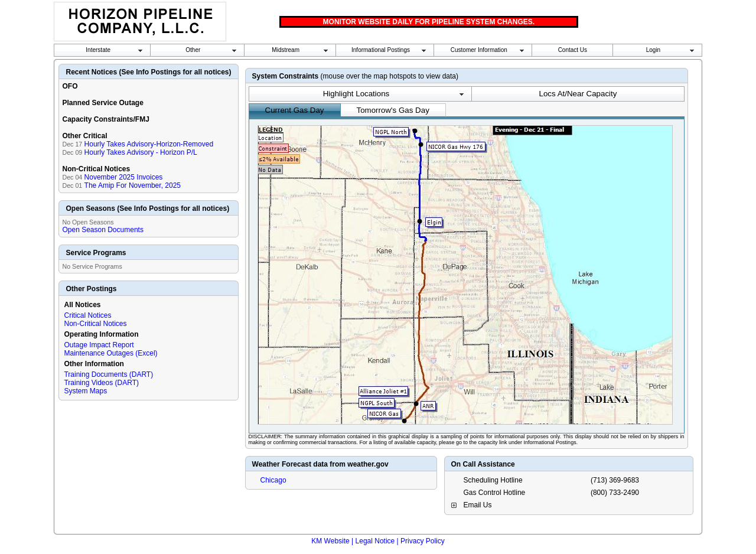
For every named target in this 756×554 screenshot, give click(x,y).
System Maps (85, 391)
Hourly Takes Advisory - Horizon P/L (141, 152)
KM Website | (332, 541)
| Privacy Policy (421, 541)
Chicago (273, 480)
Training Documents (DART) (108, 374)
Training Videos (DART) (101, 383)
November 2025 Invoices (124, 177)
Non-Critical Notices (95, 324)
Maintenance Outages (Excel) (110, 353)
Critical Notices (87, 315)
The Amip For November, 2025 (133, 185)
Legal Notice (375, 541)
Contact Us (573, 50)
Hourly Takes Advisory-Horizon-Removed (149, 144)
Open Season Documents (102, 230)
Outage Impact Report (99, 345)
